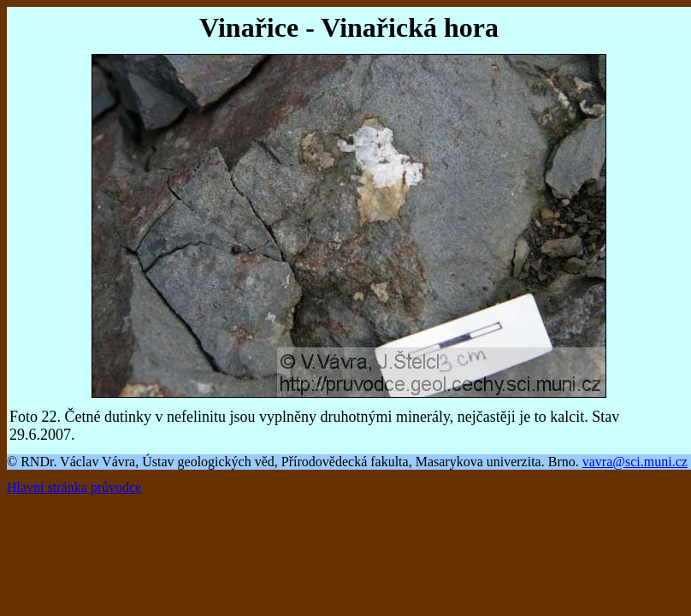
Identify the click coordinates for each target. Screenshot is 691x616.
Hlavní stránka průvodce (74, 487)
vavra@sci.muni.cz (635, 462)
